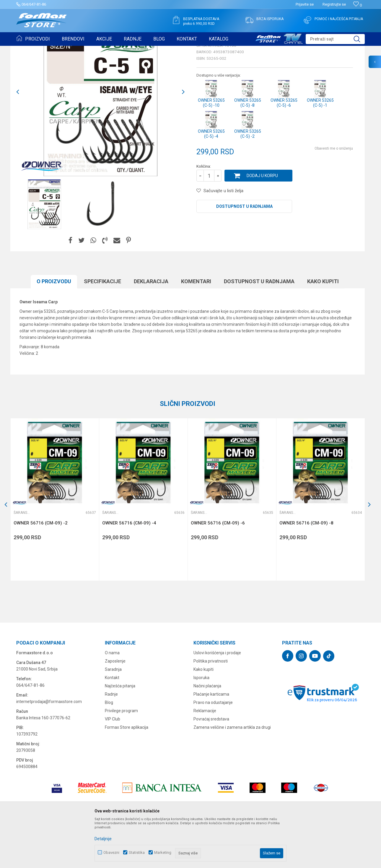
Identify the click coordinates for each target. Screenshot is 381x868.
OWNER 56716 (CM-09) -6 (218, 569)
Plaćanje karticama (211, 740)
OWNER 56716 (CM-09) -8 (306, 569)
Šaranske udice (89, 50)
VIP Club (113, 765)
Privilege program (121, 757)
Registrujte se (334, 4)
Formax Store (27, 50)
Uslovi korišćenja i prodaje (217, 699)
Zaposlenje (115, 707)
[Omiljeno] (358, 5)
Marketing (163, 852)
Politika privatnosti (211, 707)
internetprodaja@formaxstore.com (49, 747)
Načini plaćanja (207, 732)
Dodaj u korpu (262, 221)
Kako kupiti (323, 327)
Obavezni (111, 852)
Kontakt (112, 723)
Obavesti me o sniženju (334, 194)
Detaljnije (103, 839)
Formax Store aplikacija (127, 773)
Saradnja (113, 715)
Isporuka (201, 723)
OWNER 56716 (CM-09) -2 (41, 569)
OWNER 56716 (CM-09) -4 (129, 569)
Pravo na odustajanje (213, 748)
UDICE (67, 50)
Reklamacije (205, 757)
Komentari (196, 327)
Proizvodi (50, 50)
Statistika (137, 852)
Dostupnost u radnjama (244, 252)
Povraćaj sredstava (211, 765)
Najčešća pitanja (120, 732)
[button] (335, 39)
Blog (109, 748)
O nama (112, 699)
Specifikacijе (102, 327)
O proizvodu (54, 327)
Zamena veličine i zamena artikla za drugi (232, 773)
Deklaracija (151, 327)
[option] (44, 250)
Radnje (111, 740)
